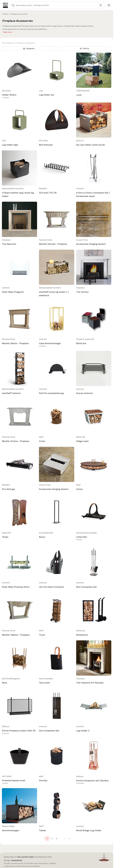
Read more (8, 32)
